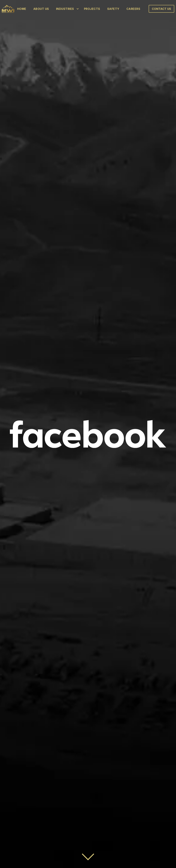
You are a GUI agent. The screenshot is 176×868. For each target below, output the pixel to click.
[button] (66, 9)
